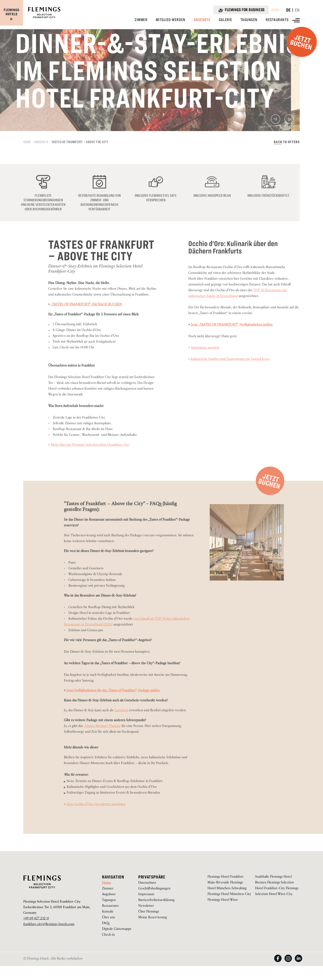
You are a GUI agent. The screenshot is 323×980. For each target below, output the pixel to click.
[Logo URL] (44, 18)
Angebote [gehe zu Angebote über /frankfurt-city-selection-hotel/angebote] (109, 895)
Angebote (41, 155)
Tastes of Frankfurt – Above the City (80, 155)
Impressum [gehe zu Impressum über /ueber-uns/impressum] (146, 895)
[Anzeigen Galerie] (225, 20)
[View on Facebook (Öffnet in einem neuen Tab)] (279, 962)
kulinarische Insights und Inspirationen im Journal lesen (230, 373)
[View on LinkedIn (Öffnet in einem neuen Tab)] (298, 962)
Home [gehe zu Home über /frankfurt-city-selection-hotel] (106, 883)
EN (297, 10)
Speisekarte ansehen (205, 361)
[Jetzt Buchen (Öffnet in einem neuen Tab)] (270, 494)
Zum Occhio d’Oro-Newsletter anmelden (96, 818)
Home (27, 155)
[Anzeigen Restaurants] (277, 20)
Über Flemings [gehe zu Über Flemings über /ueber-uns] (149, 912)
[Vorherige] (276, 133)
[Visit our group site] (12, 15)
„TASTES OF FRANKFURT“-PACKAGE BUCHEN (86, 318)
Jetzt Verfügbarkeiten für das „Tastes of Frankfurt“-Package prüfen (113, 704)
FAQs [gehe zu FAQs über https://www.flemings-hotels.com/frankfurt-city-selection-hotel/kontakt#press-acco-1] (106, 924)
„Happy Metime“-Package (102, 740)
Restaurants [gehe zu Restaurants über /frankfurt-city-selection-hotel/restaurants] (110, 906)
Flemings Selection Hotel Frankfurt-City (52, 902)
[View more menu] (296, 20)
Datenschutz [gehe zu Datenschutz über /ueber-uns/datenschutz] (147, 883)
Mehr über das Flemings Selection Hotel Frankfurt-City (90, 458)
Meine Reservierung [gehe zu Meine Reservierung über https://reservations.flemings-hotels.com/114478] (153, 918)
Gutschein (121, 724)
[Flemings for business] (241, 10)
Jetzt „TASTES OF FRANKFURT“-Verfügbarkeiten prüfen (232, 338)
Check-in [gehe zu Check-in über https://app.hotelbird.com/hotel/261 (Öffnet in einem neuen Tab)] (108, 935)
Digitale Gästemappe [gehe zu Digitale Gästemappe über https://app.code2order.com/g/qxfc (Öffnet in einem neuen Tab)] (117, 929)
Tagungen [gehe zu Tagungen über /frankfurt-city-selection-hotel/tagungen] (109, 900)
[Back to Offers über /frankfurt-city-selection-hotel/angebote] (287, 155)
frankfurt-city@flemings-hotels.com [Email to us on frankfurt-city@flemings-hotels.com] (49, 925)
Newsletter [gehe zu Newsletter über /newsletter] (146, 906)
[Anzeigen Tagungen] (249, 20)
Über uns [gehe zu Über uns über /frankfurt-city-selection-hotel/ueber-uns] (108, 918)
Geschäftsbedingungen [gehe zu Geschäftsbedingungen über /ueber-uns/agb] (154, 889)
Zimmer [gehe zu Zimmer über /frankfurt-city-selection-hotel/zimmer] (108, 889)
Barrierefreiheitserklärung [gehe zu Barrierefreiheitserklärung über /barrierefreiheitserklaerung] (156, 900)
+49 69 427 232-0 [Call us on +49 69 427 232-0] (36, 919)
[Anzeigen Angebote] (202, 20)
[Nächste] (289, 133)
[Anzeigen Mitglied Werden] (171, 20)
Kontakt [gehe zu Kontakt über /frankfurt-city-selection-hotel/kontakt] (108, 912)
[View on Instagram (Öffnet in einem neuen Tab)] (290, 962)
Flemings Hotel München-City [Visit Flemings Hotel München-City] (229, 894)
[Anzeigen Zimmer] (141, 20)
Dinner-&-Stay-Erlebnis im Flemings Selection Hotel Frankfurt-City (95, 282)
